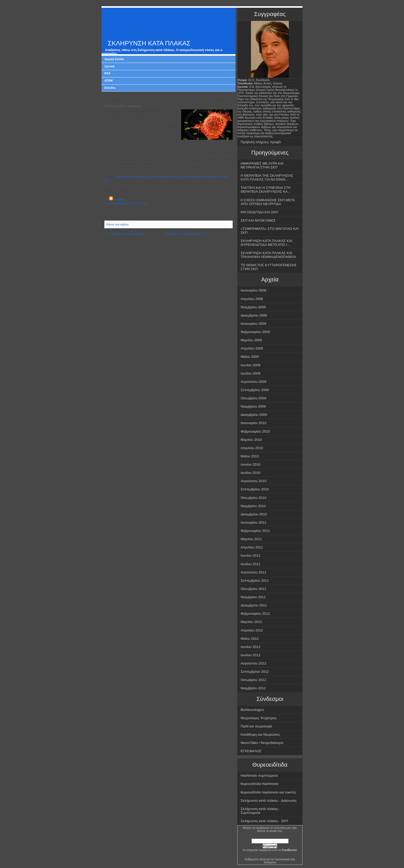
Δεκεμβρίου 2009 (254, 415)
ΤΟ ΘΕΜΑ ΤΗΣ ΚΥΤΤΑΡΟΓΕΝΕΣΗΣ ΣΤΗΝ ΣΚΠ (269, 267)
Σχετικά (109, 66)
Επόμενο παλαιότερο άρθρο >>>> (187, 233)
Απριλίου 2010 (252, 448)
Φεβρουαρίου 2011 (255, 531)
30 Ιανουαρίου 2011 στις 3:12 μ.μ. (126, 203)
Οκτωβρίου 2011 (254, 589)
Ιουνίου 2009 (251, 365)
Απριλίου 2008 (252, 299)
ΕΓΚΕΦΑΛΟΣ (251, 751)
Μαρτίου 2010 (251, 440)
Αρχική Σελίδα (114, 59)
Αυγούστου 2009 (254, 382)
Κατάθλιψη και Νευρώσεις (260, 735)
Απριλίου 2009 (252, 348)
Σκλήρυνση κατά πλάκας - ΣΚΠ (264, 821)
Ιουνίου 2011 (251, 555)
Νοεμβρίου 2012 (253, 688)
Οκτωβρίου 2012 (254, 680)
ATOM (108, 80)
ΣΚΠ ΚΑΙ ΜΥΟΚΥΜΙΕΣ (258, 220)
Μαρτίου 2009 (251, 340)
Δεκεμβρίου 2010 (254, 514)
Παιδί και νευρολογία (256, 726)
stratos (119, 199)
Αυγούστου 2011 (254, 572)
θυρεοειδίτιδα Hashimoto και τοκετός (268, 792)
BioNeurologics (252, 710)
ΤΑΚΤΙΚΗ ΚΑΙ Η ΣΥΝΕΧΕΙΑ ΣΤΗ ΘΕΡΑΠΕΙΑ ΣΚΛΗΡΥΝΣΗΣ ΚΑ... (266, 190)
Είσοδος (110, 88)
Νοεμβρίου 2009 (253, 406)
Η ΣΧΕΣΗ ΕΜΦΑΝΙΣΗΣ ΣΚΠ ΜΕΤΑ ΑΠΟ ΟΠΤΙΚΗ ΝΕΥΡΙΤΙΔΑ (268, 202)
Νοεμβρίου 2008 (253, 307)
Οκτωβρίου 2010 (254, 498)
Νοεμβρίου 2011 (253, 597)
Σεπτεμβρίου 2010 (255, 489)
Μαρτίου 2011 (251, 539)
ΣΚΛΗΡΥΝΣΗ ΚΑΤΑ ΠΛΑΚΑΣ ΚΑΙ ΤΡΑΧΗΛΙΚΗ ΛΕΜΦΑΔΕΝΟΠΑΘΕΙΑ (268, 255)
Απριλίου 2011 (252, 547)
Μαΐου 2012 (250, 639)
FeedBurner (289, 850)
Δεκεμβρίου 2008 (254, 315)
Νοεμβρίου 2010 (253, 506)
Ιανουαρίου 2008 (254, 290)
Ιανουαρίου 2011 (254, 522)
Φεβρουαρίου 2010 (255, 431)
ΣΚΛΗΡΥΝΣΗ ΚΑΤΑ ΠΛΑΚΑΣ (149, 43)
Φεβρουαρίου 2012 (255, 614)
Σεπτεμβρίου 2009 (255, 390)
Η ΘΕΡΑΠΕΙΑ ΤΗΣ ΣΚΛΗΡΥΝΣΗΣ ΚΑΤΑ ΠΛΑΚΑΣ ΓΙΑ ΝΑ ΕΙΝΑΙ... (267, 177)
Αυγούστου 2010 (254, 481)
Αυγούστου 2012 (254, 663)
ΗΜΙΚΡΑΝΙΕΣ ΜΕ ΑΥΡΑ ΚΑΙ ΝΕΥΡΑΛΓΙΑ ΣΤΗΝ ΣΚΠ (262, 165)
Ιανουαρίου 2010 (254, 423)
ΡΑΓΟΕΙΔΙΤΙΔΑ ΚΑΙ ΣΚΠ (259, 212)
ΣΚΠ (107, 181)
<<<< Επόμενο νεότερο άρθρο (124, 233)
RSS (107, 73)
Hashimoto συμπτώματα (259, 776)
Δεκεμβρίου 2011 (254, 605)
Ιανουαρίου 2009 (254, 324)
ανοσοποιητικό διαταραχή (132, 177)
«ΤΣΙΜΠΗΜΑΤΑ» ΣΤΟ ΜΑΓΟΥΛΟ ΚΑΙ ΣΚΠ (270, 231)
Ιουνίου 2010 (251, 464)
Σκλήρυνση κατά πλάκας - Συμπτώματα (260, 811)
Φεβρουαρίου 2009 (255, 332)
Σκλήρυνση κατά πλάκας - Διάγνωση (268, 801)
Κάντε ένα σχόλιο (118, 224)
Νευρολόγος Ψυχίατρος (259, 718)
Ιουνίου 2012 (251, 647)
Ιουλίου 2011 (251, 564)
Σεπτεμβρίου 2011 (255, 581)
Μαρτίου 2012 (251, 622)
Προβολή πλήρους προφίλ (261, 142)
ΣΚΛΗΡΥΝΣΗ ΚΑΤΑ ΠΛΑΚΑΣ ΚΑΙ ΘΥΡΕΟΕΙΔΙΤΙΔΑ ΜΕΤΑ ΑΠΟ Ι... (267, 243)
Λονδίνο (223, 177)
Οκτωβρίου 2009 (254, 398)
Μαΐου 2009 (250, 357)
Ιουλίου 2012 (251, 655)
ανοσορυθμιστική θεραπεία (199, 177)
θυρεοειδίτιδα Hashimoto (260, 784)
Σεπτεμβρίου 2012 (255, 672)
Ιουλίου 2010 (251, 473)
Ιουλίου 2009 (251, 373)
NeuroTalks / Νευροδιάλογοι (262, 743)
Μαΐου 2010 (250, 456)
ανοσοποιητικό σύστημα (165, 177)
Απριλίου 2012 (252, 630)
